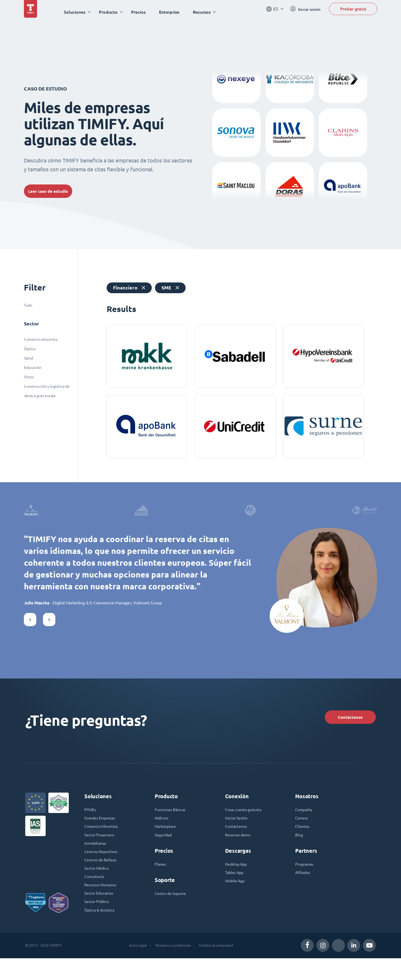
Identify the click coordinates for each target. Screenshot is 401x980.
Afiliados (304, 888)
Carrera (302, 831)
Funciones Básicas (172, 822)
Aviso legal (135, 967)
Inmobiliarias (96, 858)
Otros (29, 377)
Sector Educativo (100, 913)
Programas (306, 879)
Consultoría (95, 895)
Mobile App (236, 898)
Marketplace (167, 840)
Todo (28, 305)
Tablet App (235, 888)
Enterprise (173, 12)
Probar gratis (353, 12)
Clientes (303, 840)
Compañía (305, 822)
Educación (33, 368)
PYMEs (91, 822)
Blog (299, 849)
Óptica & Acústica (101, 931)
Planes (161, 879)
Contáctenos (343, 726)
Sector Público (98, 922)
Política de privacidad (218, 967)
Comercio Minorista (103, 840)
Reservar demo (240, 849)
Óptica (30, 349)
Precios (142, 12)
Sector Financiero (101, 849)
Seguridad (164, 849)
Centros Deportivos (103, 868)
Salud (28, 358)
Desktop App (237, 879)
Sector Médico (98, 886)
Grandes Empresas (102, 831)
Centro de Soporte (172, 909)
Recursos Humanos (102, 904)
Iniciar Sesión (238, 831)
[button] (30, 627)
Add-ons (163, 831)
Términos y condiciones (171, 967)
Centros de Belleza (102, 877)
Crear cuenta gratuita (245, 822)
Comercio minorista (41, 339)
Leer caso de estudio (53, 191)
